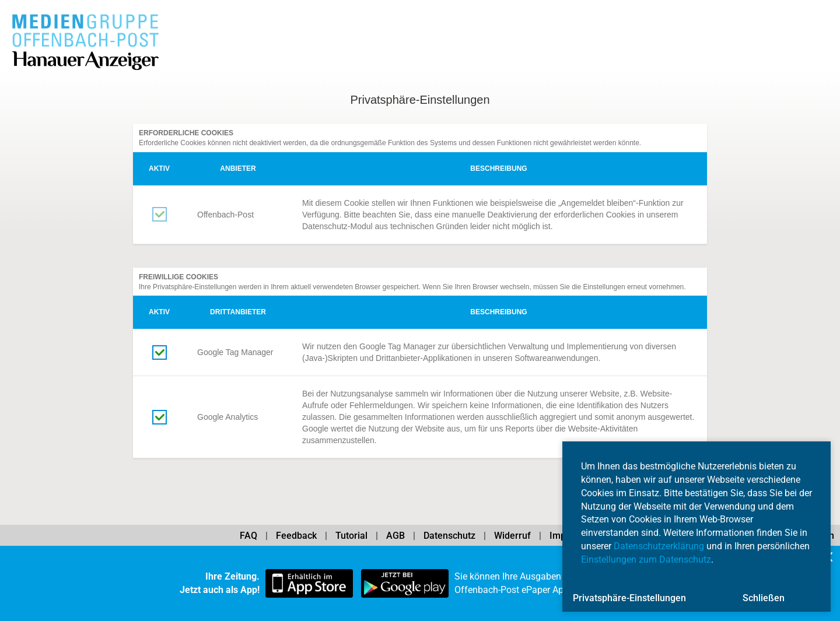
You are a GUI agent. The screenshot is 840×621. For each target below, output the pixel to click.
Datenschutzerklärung (659, 546)
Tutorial (351, 536)
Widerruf (512, 536)
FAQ (249, 536)
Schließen (764, 598)
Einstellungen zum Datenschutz (646, 559)
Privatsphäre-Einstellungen (629, 598)
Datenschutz (449, 536)
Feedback (296, 536)
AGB (395, 536)
